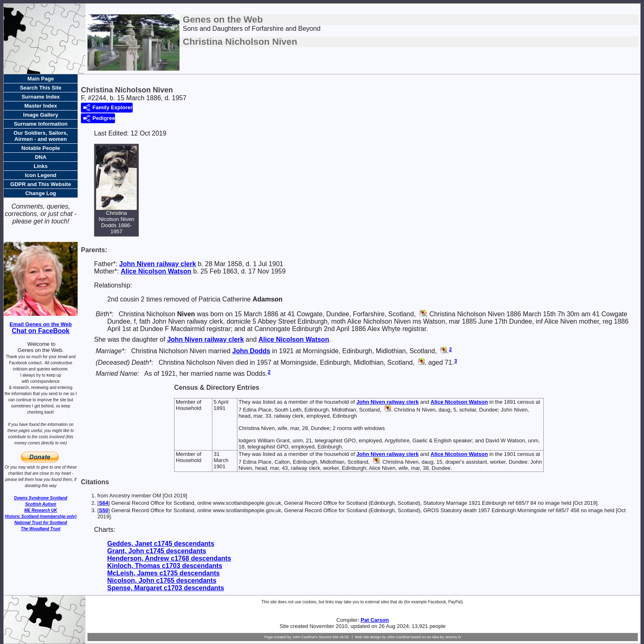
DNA (41, 157)
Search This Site (40, 88)
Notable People (41, 148)
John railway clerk (158, 264)
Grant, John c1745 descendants (157, 551)
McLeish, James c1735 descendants (163, 573)
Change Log (40, 193)
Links (41, 166)
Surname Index (40, 97)
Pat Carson (375, 620)
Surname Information (41, 124)
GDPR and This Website (41, 184)
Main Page (41, 79)
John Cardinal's (305, 637)
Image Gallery (40, 115)
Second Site (329, 637)
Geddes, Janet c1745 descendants (161, 544)
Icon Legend (41, 175)
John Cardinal (398, 637)
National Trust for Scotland (41, 523)
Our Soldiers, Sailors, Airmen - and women (41, 136)
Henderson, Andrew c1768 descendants (169, 558)
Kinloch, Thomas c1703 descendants (165, 566)
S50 (104, 510)
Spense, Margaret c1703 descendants (166, 588)
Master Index (40, 106)
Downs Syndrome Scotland (40, 498)
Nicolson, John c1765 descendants (162, 581)
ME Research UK (41, 510)
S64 (104, 503)
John (251, 351)
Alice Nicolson (156, 271)
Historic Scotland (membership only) (41, 516)
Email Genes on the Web (40, 324)
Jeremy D (453, 637)
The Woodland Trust (41, 529)
